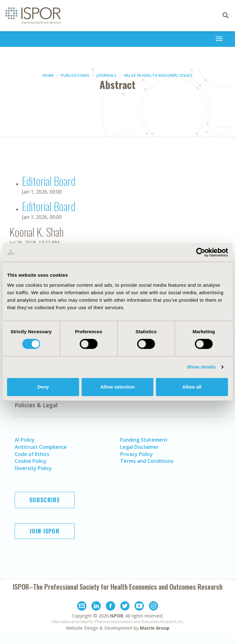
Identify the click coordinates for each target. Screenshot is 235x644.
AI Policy (25, 440)
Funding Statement (144, 440)
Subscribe (45, 500)
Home (48, 75)
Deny (43, 387)
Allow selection (117, 387)
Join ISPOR (45, 531)
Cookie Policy (31, 461)
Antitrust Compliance (41, 447)
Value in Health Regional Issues (158, 75)
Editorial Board (49, 181)
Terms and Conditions (147, 461)
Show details (201, 367)
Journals (107, 75)
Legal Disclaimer (140, 447)
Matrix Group (155, 628)
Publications (75, 75)
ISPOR (117, 616)
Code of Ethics (32, 454)
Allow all (192, 387)
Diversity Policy (33, 468)
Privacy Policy (137, 454)
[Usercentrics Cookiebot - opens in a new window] (201, 252)
